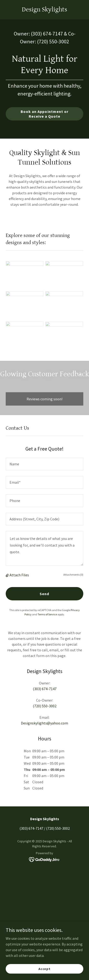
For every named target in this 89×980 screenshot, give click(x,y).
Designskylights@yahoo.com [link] (44, 723)
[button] (8, 575)
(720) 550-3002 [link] (53, 41)
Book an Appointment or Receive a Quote (44, 114)
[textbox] (44, 464)
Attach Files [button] (19, 575)
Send (44, 594)
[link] (44, 10)
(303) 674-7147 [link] (47, 34)
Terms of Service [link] (47, 614)
